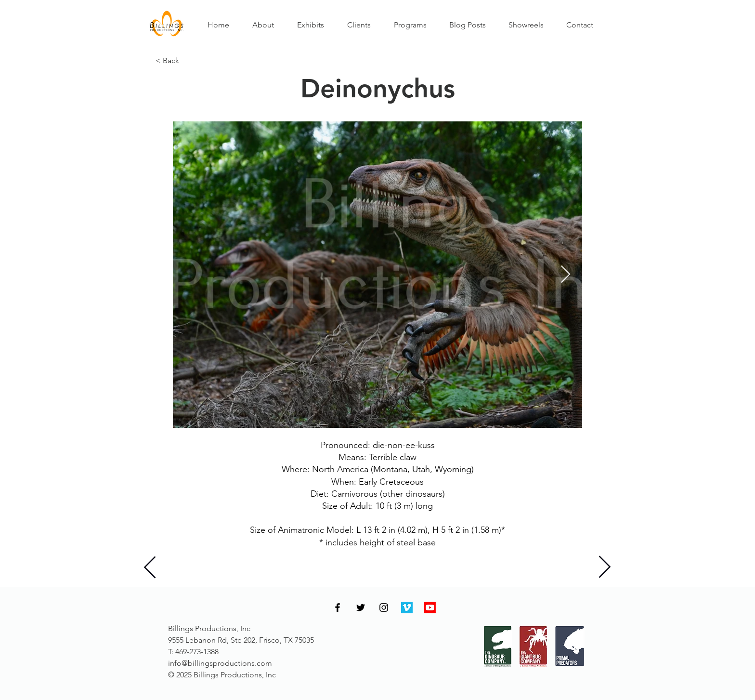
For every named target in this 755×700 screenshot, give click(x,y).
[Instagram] (384, 608)
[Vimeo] (407, 608)
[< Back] (187, 61)
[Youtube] (430, 608)
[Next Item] (566, 275)
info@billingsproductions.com (220, 663)
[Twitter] (361, 608)
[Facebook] (338, 608)
